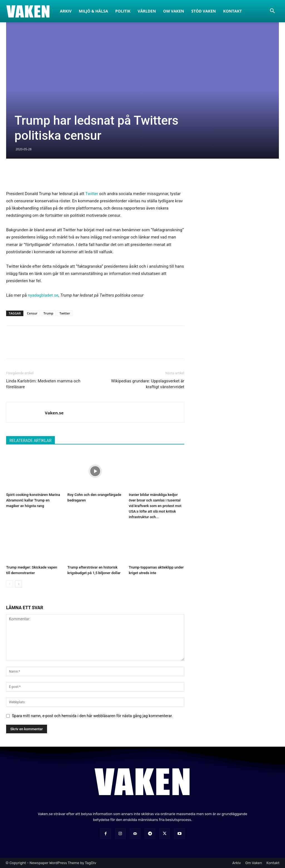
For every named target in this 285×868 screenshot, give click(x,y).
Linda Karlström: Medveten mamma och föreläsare (43, 384)
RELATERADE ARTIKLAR (30, 441)
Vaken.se (54, 413)
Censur (32, 313)
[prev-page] (10, 584)
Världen (147, 11)
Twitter (92, 194)
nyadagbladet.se (43, 295)
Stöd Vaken (203, 11)
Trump (48, 313)
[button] (272, 12)
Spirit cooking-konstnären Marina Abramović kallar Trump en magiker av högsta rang (33, 500)
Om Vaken (174, 11)
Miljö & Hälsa (93, 11)
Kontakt (233, 11)
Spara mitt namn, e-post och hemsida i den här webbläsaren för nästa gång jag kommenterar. (92, 716)
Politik (123, 11)
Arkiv (66, 11)
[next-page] (19, 584)
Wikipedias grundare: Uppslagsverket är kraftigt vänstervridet (148, 384)
